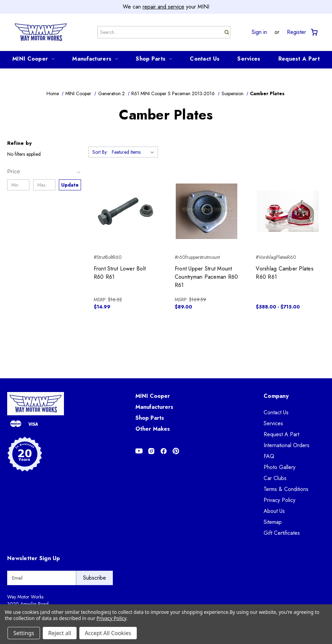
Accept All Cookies (108, 633)
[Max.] (44, 185)
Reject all (60, 633)
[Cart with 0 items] (314, 32)
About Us (274, 511)
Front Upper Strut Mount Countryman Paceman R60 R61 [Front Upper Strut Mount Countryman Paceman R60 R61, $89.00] (207, 277)
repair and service (163, 7)
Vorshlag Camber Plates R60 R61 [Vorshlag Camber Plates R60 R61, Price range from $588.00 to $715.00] (285, 273)
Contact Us (205, 59)
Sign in (259, 32)
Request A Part (299, 59)
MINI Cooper (33, 59)
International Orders (287, 445)
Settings (24, 633)
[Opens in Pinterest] (176, 451)
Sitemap (273, 522)
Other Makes (153, 429)
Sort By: (100, 152)
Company (276, 396)
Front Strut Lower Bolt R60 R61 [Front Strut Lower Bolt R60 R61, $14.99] (120, 273)
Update (70, 185)
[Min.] (18, 185)
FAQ (269, 456)
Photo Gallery (280, 467)
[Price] (44, 172)
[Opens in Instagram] (151, 451)
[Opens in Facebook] (164, 451)
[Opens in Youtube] (139, 451)
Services (249, 59)
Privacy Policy (280, 500)
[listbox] (134, 152)
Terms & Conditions (286, 489)
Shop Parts (154, 59)
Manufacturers (95, 59)
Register (296, 32)
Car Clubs (275, 478)
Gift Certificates (282, 533)
